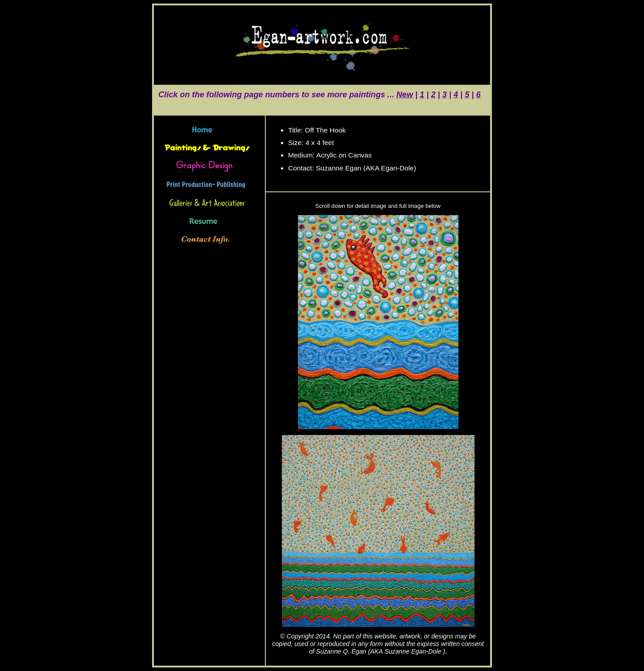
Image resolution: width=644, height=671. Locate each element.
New (405, 95)
